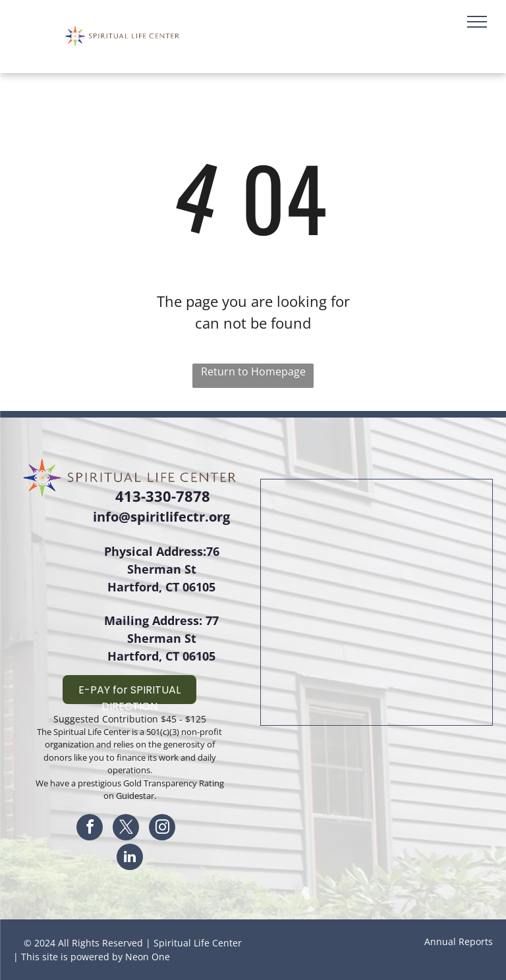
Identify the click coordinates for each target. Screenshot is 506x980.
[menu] (477, 22)
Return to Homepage (253, 371)
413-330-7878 (163, 496)
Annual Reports (459, 941)
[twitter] (126, 829)
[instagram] (162, 829)
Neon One (148, 957)
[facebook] (90, 829)
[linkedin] (130, 858)
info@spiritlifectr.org (161, 517)
